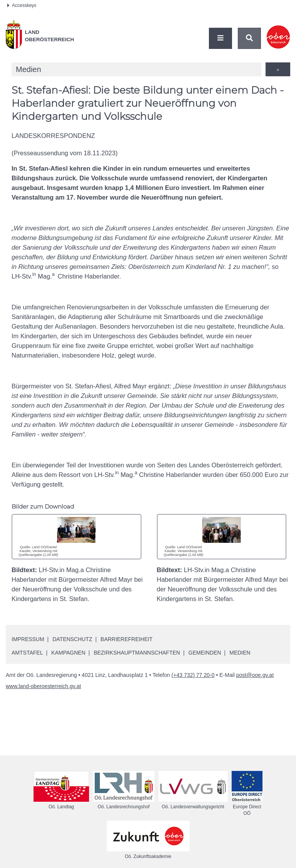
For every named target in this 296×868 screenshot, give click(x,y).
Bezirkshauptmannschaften (137, 653)
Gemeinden (205, 653)
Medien (240, 653)
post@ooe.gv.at (255, 675)
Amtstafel (27, 653)
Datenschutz (72, 639)
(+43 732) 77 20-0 (193, 675)
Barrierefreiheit (127, 639)
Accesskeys (22, 5)
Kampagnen (68, 653)
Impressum (28, 639)
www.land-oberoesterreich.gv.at (43, 686)
